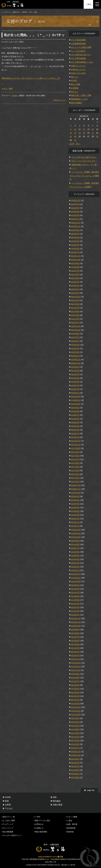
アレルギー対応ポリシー (12, 835)
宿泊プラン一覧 (9, 817)
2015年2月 (75, 567)
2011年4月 (75, 737)
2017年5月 (75, 467)
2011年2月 (75, 744)
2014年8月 (75, 589)
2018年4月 (75, 426)
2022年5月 (75, 278)
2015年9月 (75, 541)
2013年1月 (75, 659)
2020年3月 (75, 348)
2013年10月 (76, 626)
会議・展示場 (72, 824)
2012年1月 (75, 704)
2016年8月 (75, 500)
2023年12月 (76, 223)
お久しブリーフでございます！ (84, 161)
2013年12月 (76, 618)
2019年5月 (75, 382)
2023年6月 (75, 238)
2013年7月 (75, 637)
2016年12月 (76, 485)
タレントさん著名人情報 (81, 47)
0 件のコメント (60, 100)
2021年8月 (75, 304)
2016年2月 (75, 522)
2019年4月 (75, 385)
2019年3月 (75, 389)
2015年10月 (76, 537)
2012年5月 (75, 689)
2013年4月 (75, 648)
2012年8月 (75, 678)
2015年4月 (75, 559)
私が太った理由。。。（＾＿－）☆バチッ (34, 35)
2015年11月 (76, 533)
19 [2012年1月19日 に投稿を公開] (84, 133)
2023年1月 (75, 252)
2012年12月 (76, 663)
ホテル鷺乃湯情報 (78, 58)
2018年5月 (75, 422)
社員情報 (75, 88)
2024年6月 (75, 212)
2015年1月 (75, 570)
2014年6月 (75, 596)
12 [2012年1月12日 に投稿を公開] (84, 129)
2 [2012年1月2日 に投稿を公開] (71, 126)
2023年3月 (75, 245)
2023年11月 (76, 226)
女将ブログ (16, 12)
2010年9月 (75, 759)
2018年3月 (75, 430)
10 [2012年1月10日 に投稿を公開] (75, 129)
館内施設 (57, 801)
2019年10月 (76, 363)
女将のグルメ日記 (78, 73)
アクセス (9, 808)
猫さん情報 (76, 84)
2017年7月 (75, 459)
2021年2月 (75, 319)
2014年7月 (75, 593)
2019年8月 (75, 371)
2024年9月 (75, 208)
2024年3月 (75, 215)
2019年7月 (75, 374)
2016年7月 (75, 504)
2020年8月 (75, 334)
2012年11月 (76, 667)
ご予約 (88, 4)
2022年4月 (75, 282)
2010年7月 (75, 766)
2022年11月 (76, 256)
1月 (30, 12)
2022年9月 (75, 263)
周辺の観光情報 (41, 832)
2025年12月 (76, 201)
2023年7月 (75, 234)
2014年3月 (75, 607)
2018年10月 (76, 404)
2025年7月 (75, 204)
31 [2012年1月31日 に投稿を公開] (75, 140)
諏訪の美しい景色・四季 (81, 95)
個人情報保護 (8, 832)
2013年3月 (75, 652)
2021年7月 (75, 308)
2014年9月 (75, 585)
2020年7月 (75, 337)
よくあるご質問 (9, 821)
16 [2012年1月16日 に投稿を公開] (71, 133)
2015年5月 (75, 556)
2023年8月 (75, 230)
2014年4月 (75, 604)
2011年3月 (75, 741)
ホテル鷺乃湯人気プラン (81, 55)
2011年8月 (75, 722)
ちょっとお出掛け (78, 51)
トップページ (6, 12)
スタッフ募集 (72, 817)
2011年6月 (75, 729)
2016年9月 (75, 496)
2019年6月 (75, 378)
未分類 (14, 96)
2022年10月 (76, 260)
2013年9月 (75, 630)
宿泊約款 (70, 832)
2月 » (78, 144)
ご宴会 (70, 821)
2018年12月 (76, 397)
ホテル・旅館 (7, 89)
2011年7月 (75, 726)
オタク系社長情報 (78, 40)
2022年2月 (75, 289)
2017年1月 (75, 482)
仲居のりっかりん (78, 66)
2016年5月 (75, 511)
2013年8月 (75, 633)
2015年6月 (75, 552)
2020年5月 (75, 341)
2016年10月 (76, 493)
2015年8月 (75, 544)
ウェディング (8, 824)
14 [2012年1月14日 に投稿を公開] (93, 129)
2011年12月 (76, 707)
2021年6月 (75, 311)
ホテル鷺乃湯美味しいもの (82, 62)
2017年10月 (76, 448)
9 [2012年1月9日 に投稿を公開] (71, 129)
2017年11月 (76, 445)
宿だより (75, 77)
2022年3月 (75, 286)
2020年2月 (75, 352)
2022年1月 (75, 293)
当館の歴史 (58, 805)
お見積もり (39, 828)
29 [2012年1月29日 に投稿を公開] (97, 136)
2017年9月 (75, 452)
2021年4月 (75, 315)
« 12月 (71, 144)
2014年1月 (75, 615)
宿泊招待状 (71, 828)
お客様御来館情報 (78, 44)
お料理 (8, 805)
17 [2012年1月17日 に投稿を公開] (75, 133)
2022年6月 (75, 274)
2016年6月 (75, 508)
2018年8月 (75, 411)
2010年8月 (75, 763)
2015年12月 (76, 530)
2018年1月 (75, 437)
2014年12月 (76, 574)
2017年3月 (75, 474)
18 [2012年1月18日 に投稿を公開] (80, 133)
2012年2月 (75, 700)
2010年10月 (76, 755)
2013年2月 (75, 655)
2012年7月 (75, 681)
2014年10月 (76, 581)
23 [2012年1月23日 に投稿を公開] (71, 136)
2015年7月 (75, 548)
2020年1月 (75, 356)
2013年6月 (75, 641)
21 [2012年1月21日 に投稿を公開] (93, 133)
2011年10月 (76, 715)
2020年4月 (75, 345)
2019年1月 (75, 393)
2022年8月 (75, 267)
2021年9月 (75, 300)
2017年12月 (76, 441)
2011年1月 (75, 748)
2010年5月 (75, 774)
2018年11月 (76, 400)
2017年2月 (75, 478)
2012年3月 (75, 696)
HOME (8, 797)
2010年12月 (76, 752)
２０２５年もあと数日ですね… (84, 157)
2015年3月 (75, 563)
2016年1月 (75, 526)
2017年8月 (75, 456)
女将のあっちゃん (78, 69)
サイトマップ (8, 828)
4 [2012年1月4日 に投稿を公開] (80, 126)
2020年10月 (76, 330)
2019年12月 (76, 360)
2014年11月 (76, 578)
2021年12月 (76, 297)
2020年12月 (76, 326)
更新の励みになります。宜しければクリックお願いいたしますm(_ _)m (31, 78)
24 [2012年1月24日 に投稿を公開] (75, 136)
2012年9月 (75, 674)
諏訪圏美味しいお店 (79, 99)
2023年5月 (75, 241)
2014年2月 (75, 611)
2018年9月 (75, 408)
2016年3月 (75, 519)
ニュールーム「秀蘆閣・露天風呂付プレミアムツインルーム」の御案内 (84, 176)
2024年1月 (75, 219)
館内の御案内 (77, 103)
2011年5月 (75, 733)
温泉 (55, 797)
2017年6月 (75, 463)
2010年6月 (75, 770)
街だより (75, 92)
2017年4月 (75, 471)
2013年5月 (75, 644)
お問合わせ (39, 824)
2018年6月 (75, 419)
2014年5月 (75, 600)
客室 (7, 801)
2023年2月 (75, 249)
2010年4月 (75, 778)
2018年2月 (75, 434)
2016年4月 (75, 515)
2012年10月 (76, 670)
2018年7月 (75, 415)
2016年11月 (76, 489)
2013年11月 (76, 622)
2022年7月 (75, 271)
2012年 (25, 12)
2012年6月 (75, 685)
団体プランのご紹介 (43, 821)
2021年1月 (75, 323)
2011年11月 (76, 711)
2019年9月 (75, 367)
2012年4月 (75, 692)
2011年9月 (75, 718)
